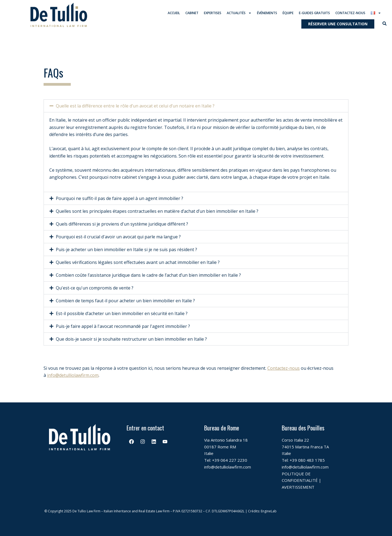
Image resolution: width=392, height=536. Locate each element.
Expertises (213, 13)
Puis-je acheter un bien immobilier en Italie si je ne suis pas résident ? (126, 249)
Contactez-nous (350, 13)
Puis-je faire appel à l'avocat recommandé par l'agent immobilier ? (123, 326)
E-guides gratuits (314, 13)
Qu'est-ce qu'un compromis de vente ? (95, 288)
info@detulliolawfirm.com (73, 375)
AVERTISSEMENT (298, 487)
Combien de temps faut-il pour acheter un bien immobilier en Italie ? (125, 301)
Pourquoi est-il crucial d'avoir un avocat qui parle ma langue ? (118, 237)
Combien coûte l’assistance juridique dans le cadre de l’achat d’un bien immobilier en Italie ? (148, 275)
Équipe (288, 13)
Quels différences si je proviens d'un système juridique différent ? (122, 224)
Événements (267, 13)
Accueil (174, 13)
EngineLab (269, 511)
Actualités (239, 13)
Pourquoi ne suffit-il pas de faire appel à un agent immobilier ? (120, 198)
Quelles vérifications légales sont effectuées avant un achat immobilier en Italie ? (138, 262)
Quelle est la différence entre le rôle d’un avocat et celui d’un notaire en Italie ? (135, 106)
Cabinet (192, 13)
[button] (196, 106)
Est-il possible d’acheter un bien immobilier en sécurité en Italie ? (122, 313)
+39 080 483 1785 (307, 460)
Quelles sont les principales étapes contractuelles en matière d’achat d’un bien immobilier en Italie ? (157, 211)
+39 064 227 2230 (230, 460)
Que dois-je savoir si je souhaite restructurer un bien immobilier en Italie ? (131, 339)
